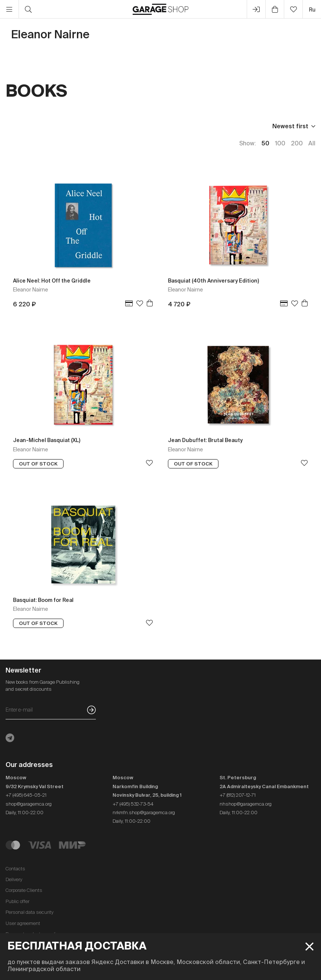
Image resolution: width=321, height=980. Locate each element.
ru (312, 9)
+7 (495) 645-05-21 (26, 795)
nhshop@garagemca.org (246, 804)
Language (92, 126)
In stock (133, 126)
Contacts (15, 869)
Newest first (290, 126)
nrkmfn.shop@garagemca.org (144, 813)
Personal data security (30, 912)
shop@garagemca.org (29, 804)
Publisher (49, 126)
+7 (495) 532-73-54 (133, 804)
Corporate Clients (24, 890)
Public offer (17, 901)
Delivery (14, 879)
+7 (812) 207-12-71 (238, 795)
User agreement (23, 923)
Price (13, 126)
